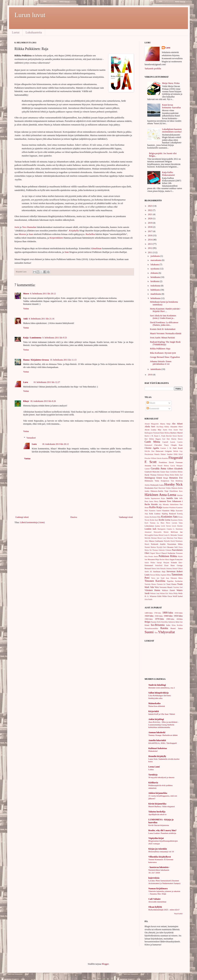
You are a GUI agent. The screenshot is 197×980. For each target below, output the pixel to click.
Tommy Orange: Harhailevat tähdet (163, 735)
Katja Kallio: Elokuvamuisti (168, 174)
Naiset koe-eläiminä (157, 706)
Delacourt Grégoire (164, 451)
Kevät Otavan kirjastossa (159, 825)
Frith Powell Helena (161, 466)
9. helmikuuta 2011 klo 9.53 (55, 338)
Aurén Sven (167, 430)
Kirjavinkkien (56, 238)
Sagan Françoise (176, 559)
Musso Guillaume (156, 541)
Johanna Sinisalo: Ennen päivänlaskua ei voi (161, 363)
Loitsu (151, 769)
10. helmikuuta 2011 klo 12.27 (47, 382)
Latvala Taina (177, 523)
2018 (150, 227)
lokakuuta (155, 265)
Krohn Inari (154, 520)
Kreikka (180, 625)
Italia (168, 625)
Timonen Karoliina (155, 581)
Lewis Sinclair (177, 526)
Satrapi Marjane (163, 563)
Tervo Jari (155, 578)
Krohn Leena (164, 520)
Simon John (156, 568)
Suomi (149, 632)
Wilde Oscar (167, 596)
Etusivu (74, 517)
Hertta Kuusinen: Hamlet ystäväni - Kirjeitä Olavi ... (165, 310)
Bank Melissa (165, 433)
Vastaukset (31, 438)
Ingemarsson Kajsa (158, 498)
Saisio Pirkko (150, 563)
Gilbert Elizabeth (175, 469)
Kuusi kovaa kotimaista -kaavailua (171, 106)
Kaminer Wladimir (169, 508)
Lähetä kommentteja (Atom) (32, 522)
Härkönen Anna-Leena (160, 495)
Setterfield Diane (162, 565)
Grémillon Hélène (176, 472)
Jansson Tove (165, 501)
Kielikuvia (153, 783)
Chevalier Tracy (161, 445)
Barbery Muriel (176, 433)
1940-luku (168, 616)
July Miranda (164, 504)
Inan (31, 234)
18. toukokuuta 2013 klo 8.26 (43, 401)
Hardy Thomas (151, 475)
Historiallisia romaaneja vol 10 (161, 852)
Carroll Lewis (169, 442)
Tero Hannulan (29, 227)
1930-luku (159, 616)
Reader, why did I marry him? (162, 830)
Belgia (147, 622)
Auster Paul (178, 430)
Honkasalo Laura (157, 485)
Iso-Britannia (158, 625)
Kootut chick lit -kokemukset (163, 329)
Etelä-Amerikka (162, 622)
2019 (150, 223)
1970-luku (159, 619)
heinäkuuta (156, 277)
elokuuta (155, 273)
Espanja (154, 622)
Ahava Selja (165, 424)
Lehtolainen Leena (152, 526)
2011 (150, 252)
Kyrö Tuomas (150, 523)
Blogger (105, 964)
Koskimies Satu (169, 517)
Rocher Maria (164, 559)
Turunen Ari (161, 584)
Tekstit (151, 403)
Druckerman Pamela (152, 454)
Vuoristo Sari (178, 587)
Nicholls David (169, 541)
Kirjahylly (74, 231)
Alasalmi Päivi (176, 427)
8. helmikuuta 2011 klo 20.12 (43, 294)
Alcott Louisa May (153, 430)
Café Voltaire (154, 899)
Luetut (16, 32)
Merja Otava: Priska (171, 83)
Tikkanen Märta (176, 578)
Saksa (180, 628)
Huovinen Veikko (164, 488)
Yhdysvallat (166, 632)
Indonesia (172, 622)
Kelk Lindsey (155, 514)
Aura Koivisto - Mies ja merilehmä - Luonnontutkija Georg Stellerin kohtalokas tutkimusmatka (163, 725)
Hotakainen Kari (151, 488)
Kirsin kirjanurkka (157, 804)
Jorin (17, 227)
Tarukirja (153, 775)
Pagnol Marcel (155, 553)
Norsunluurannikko (151, 628)
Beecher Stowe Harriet (174, 436)
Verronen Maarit (166, 587)
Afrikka (179, 619)
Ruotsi (173, 628)
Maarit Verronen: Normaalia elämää (166, 333)
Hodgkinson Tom (167, 481)
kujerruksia (154, 878)
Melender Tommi (176, 535)
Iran (181, 622)
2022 (150, 210)
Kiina (174, 625)
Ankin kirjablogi (156, 719)
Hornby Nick (173, 484)
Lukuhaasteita (34, 32)
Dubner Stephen (167, 454)
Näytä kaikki (178, 914)
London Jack (150, 529)
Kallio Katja (156, 507)
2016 (150, 235)
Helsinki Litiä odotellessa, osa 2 (162, 688)
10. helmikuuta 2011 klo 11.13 (63, 360)
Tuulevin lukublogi (157, 685)
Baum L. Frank (160, 436)
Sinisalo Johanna (166, 568)
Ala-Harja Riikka (163, 427)
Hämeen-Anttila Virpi (159, 491)
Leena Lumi (154, 767)
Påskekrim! (153, 751)
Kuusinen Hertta (177, 520)
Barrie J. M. (149, 436)
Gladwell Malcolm (152, 472)
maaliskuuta (156, 294)
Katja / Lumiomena (32, 338)
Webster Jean (155, 593)
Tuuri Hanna (171, 584)
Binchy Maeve (177, 439)
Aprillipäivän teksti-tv (158, 814)
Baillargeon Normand (152, 433)
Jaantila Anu (172, 498)
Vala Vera (154, 587)
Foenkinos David (166, 462)
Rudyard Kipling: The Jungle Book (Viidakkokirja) (165, 343)
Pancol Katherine (168, 553)
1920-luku (149, 616)
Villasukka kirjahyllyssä (160, 857)
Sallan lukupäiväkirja (159, 693)
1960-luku (149, 619)
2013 (150, 244)
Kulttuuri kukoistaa (158, 748)
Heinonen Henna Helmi (166, 475)
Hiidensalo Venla (152, 481)
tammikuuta (156, 369)
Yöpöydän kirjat (156, 838)
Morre (26, 294)
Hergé (166, 478)
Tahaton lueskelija (157, 812)
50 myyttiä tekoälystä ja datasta (161, 777)
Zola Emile (148, 599)
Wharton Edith (156, 596)
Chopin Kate (177, 445)
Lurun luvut (30, 15)
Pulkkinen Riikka (168, 556)
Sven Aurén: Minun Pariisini (162, 338)
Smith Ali (148, 572)
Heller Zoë (179, 475)
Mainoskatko (154, 703)
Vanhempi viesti (126, 517)
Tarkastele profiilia (153, 69)
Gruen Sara (165, 472)
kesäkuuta (155, 281)
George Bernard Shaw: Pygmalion (165, 357)
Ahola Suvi (150, 427)
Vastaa (26, 309)
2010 (150, 375)
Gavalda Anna (158, 468)
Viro (156, 633)
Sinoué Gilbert (177, 568)
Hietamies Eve (176, 478)
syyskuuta (155, 269)
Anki (25, 319)
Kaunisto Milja (168, 510)
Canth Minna (152, 442)
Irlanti (147, 625)
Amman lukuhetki (157, 732)
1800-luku (168, 613)
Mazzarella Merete (161, 532)
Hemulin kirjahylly (157, 756)
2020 (150, 219)
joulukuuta (155, 256)
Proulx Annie (153, 556)
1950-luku (178, 616)
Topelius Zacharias (175, 581)
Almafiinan (96, 248)
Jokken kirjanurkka (158, 793)
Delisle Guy (178, 451)
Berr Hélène (149, 439)
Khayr (26, 401)
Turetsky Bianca (150, 584)
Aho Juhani (177, 424)
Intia (177, 622)
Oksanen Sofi (172, 547)
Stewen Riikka (155, 575)
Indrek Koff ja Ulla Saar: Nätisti (162, 714)
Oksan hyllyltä (155, 907)
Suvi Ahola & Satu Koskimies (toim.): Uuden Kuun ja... (163, 317)
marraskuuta (156, 260)
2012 (150, 248)
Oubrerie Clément (165, 550)
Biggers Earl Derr (163, 439)
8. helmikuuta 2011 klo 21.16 (41, 319)
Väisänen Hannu (152, 590)
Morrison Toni (172, 538)
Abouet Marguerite (152, 424)
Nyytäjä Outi (161, 547)
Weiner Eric (164, 593)
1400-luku (149, 613)
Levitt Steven (166, 526)
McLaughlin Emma (151, 535)
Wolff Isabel (178, 596)
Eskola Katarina (162, 458)
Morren (22, 234)
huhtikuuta (155, 290)
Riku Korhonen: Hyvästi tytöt (163, 353)
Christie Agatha (152, 448)
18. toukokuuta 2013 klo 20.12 (55, 444)
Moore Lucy (162, 538)
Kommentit (153, 409)
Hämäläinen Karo (176, 491)
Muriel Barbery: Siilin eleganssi (162, 806)
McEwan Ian (177, 532)
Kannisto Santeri (155, 511)
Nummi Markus (150, 547)
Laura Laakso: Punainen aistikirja (162, 833)
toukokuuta (156, 286)
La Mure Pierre (164, 523)
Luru (26, 382)
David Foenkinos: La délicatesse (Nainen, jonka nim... (164, 324)
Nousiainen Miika (175, 544)
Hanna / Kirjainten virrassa (36, 360)
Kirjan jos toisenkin (158, 849)
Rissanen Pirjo (154, 559)
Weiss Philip (173, 593)
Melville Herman (151, 538)
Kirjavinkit (154, 711)
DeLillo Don (149, 451)
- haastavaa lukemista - (159, 867)
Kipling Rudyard (169, 514)
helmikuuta (156, 298)
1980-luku (170, 619)
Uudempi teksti (22, 517)
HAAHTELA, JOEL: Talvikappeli (163, 743)
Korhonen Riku (155, 517)
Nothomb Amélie (158, 544)
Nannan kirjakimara (158, 889)
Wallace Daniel (168, 590)
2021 (150, 214)
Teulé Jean (165, 578)
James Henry (154, 501)
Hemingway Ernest (153, 478)
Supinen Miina (166, 575)
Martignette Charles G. (166, 529)
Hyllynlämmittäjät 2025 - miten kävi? (164, 910)
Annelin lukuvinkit (157, 740)
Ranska (164, 628)
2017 (150, 231)
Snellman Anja (159, 571)
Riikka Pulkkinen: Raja (160, 349)
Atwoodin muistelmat (157, 902)
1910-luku (179, 613)
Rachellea (90, 234)
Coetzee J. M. (166, 448)
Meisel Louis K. (164, 535)
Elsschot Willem (150, 458)
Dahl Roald (178, 448)
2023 (150, 206)
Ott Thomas (154, 550)
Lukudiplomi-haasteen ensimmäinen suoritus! (172, 130)
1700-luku (158, 613)
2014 (150, 240)
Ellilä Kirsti (178, 454)
